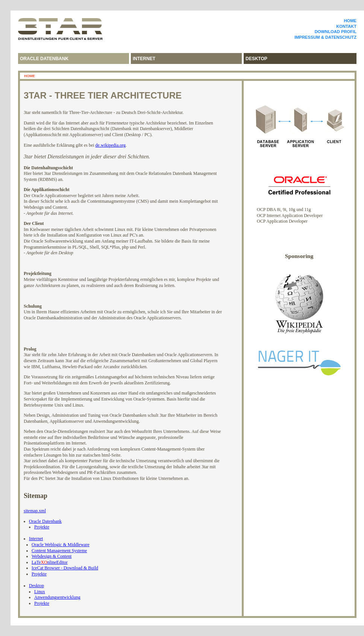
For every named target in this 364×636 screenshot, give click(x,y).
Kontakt (346, 26)
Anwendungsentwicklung (57, 597)
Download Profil (336, 32)
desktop (256, 59)
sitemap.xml (35, 511)
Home (350, 21)
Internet (36, 539)
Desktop (36, 586)
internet (144, 59)
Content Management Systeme (59, 551)
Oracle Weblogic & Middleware (61, 545)
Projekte (42, 527)
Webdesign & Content (52, 556)
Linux (40, 592)
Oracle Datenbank (44, 59)
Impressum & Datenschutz (325, 37)
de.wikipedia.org (111, 145)
